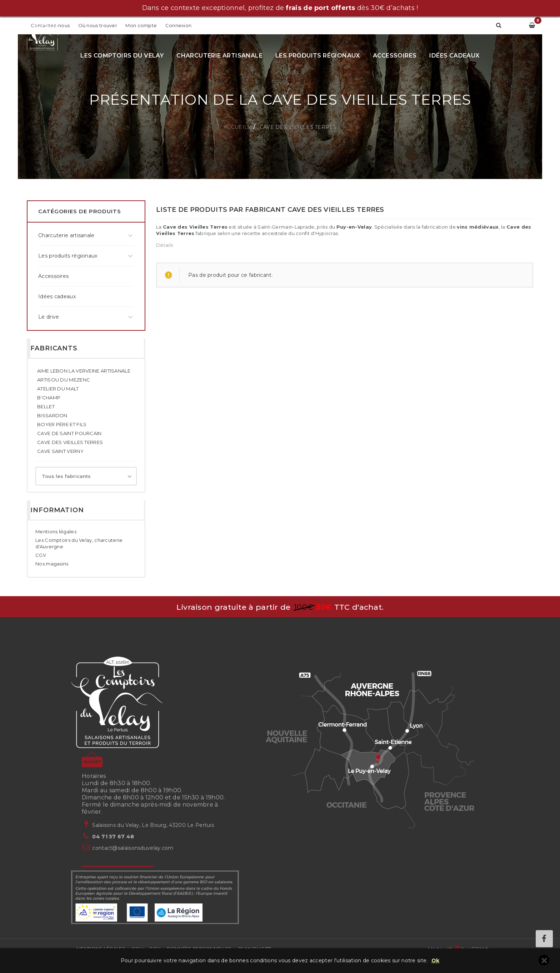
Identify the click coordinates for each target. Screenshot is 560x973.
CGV (41, 555)
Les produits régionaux (318, 56)
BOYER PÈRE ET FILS (62, 424)
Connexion (179, 25)
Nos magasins (52, 564)
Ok (436, 961)
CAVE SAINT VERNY (60, 451)
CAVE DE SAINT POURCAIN (69, 433)
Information (57, 510)
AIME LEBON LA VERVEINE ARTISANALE (84, 371)
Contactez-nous (50, 25)
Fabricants (54, 348)
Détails (164, 245)
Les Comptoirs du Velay (122, 56)
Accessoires (395, 56)
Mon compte (142, 25)
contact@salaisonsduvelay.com (133, 848)
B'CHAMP (49, 398)
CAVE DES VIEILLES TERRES (70, 442)
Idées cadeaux (454, 56)
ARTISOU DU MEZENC (64, 380)
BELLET (46, 406)
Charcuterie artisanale (219, 56)
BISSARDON (52, 415)
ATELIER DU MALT (58, 389)
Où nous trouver (98, 25)
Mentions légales (56, 532)
